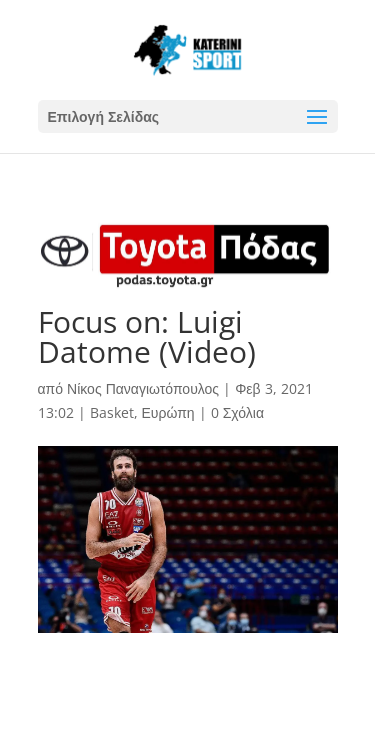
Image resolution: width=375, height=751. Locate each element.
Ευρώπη (168, 412)
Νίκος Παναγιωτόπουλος (143, 388)
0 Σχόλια (237, 412)
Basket (112, 412)
